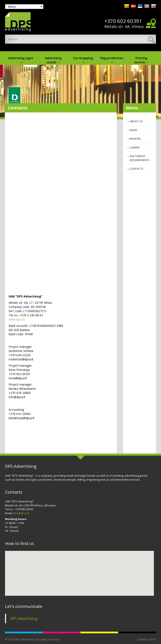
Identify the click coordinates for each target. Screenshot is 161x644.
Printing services (141, 60)
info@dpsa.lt (21, 513)
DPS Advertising (24, 618)
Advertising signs (21, 60)
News (134, 130)
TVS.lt (153, 639)
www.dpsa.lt (17, 319)
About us (136, 121)
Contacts (137, 169)
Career (135, 147)
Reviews (135, 139)
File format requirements (140, 158)
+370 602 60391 (123, 21)
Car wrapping (83, 60)
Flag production (112, 60)
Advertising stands (53, 60)
